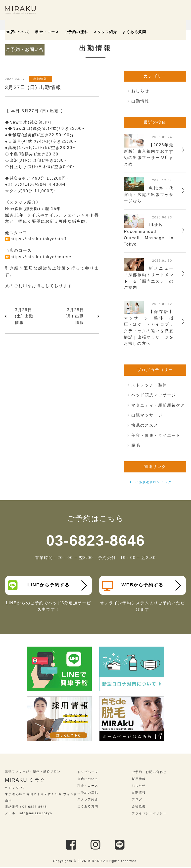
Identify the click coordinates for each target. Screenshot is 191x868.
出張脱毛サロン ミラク (154, 482)
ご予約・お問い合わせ (164, 30)
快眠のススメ (145, 425)
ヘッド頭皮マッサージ (154, 395)
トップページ (88, 773)
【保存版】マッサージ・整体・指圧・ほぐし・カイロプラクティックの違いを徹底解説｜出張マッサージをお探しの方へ (149, 328)
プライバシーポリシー (149, 814)
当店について (21, 32)
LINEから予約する (40, 585)
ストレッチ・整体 (149, 385)
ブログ (137, 801)
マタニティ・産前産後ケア (158, 405)
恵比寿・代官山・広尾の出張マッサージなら (149, 195)
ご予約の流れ (74, 32)
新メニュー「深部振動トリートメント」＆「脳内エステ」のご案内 (149, 278)
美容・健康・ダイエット (156, 435)
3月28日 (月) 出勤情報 (75, 316)
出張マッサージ (147, 415)
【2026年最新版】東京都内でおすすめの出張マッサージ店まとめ (149, 154)
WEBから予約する (134, 586)
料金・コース (48, 32)
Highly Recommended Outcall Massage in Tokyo (149, 235)
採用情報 (139, 780)
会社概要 (139, 807)
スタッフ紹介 (100, 32)
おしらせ (140, 91)
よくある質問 (127, 32)
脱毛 (136, 445)
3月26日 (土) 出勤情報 (24, 316)
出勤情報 (42, 79)
